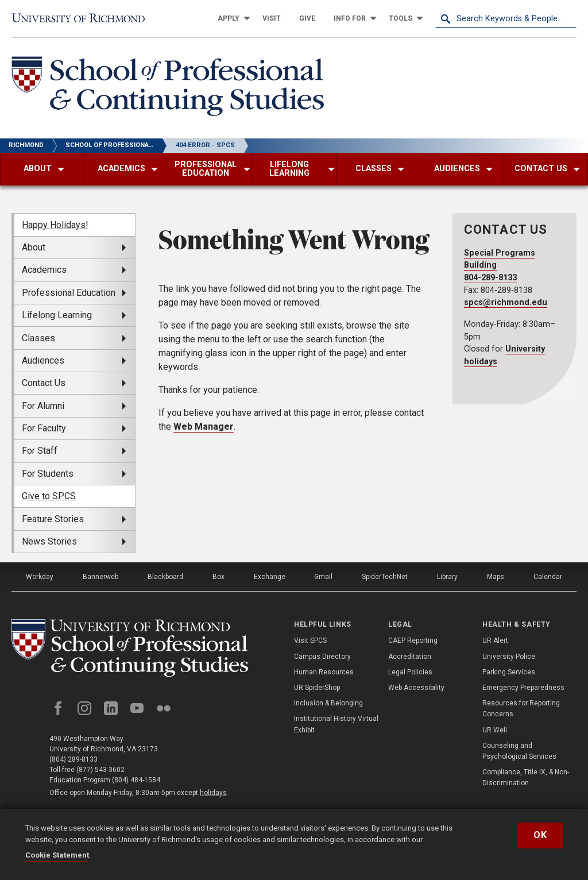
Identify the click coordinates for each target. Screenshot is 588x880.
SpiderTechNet (385, 577)
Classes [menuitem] (38, 338)
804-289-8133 (490, 278)
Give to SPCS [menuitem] (49, 496)
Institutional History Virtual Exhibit (336, 724)
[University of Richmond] (82, 18)
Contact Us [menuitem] (44, 383)
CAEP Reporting (413, 640)
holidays (213, 793)
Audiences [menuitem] (43, 360)
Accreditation (410, 657)
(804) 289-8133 (73, 759)
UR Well (495, 730)
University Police (509, 657)
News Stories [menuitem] (49, 541)
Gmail (323, 577)
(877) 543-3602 (100, 770)
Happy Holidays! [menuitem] (55, 225)
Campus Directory (322, 657)
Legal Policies (410, 672)
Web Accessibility (416, 688)
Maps (496, 577)
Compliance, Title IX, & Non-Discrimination (526, 777)
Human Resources (324, 672)
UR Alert (495, 640)
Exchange (270, 577)
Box (218, 577)
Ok (540, 835)
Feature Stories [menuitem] (53, 519)
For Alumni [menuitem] (43, 406)
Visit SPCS (310, 640)
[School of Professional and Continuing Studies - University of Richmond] (130, 648)
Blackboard (165, 577)
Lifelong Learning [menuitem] (57, 315)
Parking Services (509, 672)
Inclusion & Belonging (328, 703)
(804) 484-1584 (136, 780)
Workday (40, 577)
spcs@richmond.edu (506, 302)
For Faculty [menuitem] (44, 428)
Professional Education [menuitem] (69, 293)
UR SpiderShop (317, 688)
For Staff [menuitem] (40, 451)
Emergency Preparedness (523, 688)
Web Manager (204, 427)
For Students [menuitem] (48, 474)
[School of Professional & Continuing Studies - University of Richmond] (168, 88)
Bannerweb (100, 577)
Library (447, 577)
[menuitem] (231, 18)
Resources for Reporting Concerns (521, 709)
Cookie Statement (57, 855)
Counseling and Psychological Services (519, 751)
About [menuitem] (34, 247)
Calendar (548, 577)
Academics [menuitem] (44, 270)
